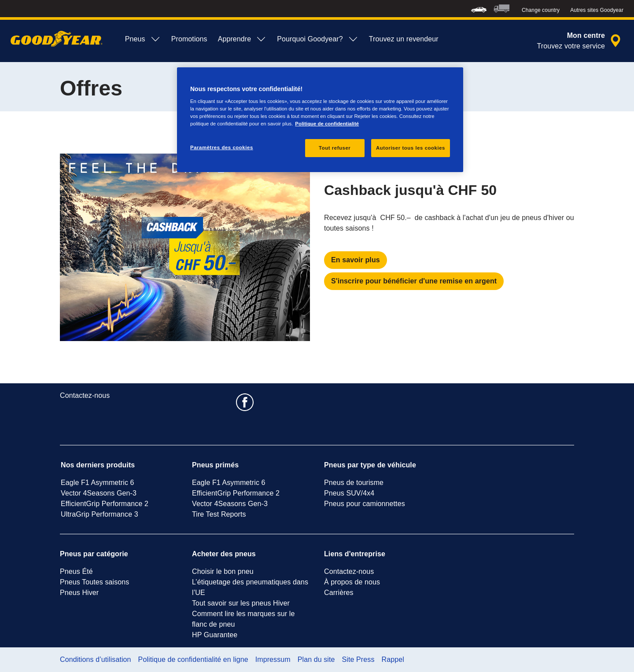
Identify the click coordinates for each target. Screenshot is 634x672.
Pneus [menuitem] (143, 39)
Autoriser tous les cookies (411, 148)
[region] (320, 120)
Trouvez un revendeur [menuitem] (404, 39)
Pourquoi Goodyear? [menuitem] (317, 39)
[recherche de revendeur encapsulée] (580, 41)
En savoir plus (356, 260)
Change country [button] (541, 10)
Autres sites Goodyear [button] (597, 10)
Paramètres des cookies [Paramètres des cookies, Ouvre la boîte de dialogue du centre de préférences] (222, 147)
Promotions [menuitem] (189, 39)
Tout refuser (335, 148)
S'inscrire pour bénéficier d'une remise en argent (414, 281)
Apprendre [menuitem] (242, 39)
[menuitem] (479, 9)
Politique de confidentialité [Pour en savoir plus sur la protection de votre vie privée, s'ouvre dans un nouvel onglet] (327, 124)
